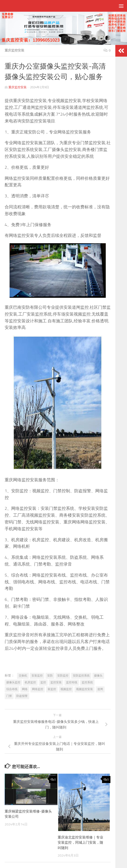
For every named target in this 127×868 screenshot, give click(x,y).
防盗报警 (22, 696)
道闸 (100, 689)
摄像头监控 (13, 682)
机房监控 (30, 682)
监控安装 (56, 682)
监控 (43, 682)
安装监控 (37, 676)
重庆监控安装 (14, 50)
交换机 (23, 676)
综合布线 (12, 689)
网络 (25, 689)
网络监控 (38, 689)
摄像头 (98, 676)
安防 (50, 676)
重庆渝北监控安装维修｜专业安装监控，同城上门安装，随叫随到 (80, 843)
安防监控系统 (81, 676)
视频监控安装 (85, 689)
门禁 (9, 696)
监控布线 (72, 682)
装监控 (52, 689)
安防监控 (63, 676)
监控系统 (87, 682)
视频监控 (66, 689)
